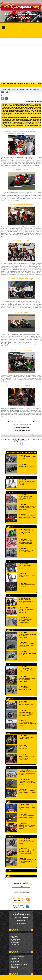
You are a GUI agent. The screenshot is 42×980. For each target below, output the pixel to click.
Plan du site (21, 921)
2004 (10, 876)
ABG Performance (24, 431)
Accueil (18, 924)
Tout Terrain (16, 958)
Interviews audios (18, 963)
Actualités (15, 936)
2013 (10, 699)
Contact (24, 924)
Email (21, 887)
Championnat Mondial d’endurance (17, 83)
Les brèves (15, 935)
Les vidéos (15, 961)
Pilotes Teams (16, 938)
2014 (10, 665)
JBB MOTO (15, 968)
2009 (10, 836)
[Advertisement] (20, 59)
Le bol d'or (15, 943)
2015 (10, 630)
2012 (10, 733)
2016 (10, 596)
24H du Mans (16, 941)
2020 (10, 478)
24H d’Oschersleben (16, 109)
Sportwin (15, 960)
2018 (10, 527)
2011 (10, 768)
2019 (10, 493)
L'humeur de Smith (18, 957)
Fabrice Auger (24, 428)
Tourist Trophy (17, 944)
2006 (10, 871)
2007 (39, 83)
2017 (10, 561)
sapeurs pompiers (25, 425)
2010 (10, 802)
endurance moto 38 (28, 422)
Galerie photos (17, 939)
